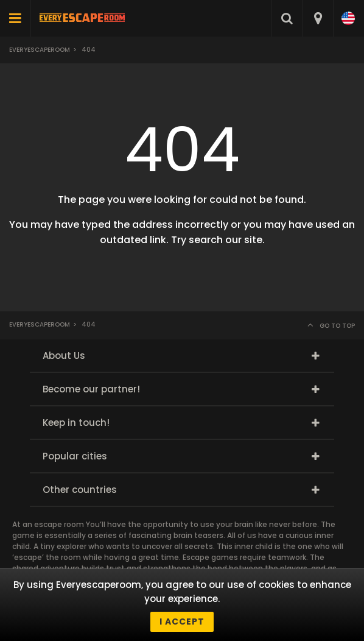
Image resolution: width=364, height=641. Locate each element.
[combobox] (317, 18)
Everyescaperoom (40, 50)
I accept (182, 622)
